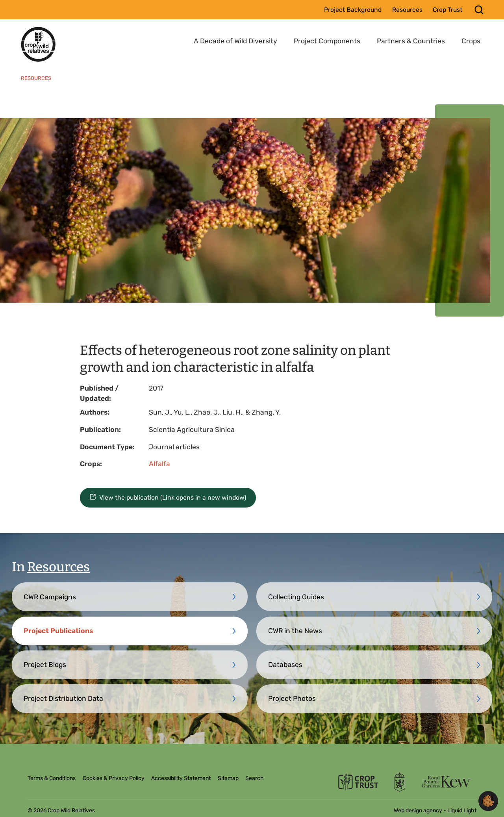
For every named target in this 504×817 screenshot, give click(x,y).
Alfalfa (159, 464)
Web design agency (419, 811)
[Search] (479, 10)
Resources (58, 567)
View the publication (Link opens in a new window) (173, 497)
